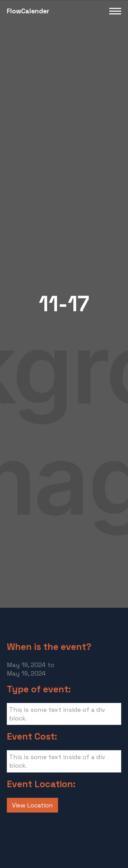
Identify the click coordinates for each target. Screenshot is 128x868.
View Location (32, 805)
